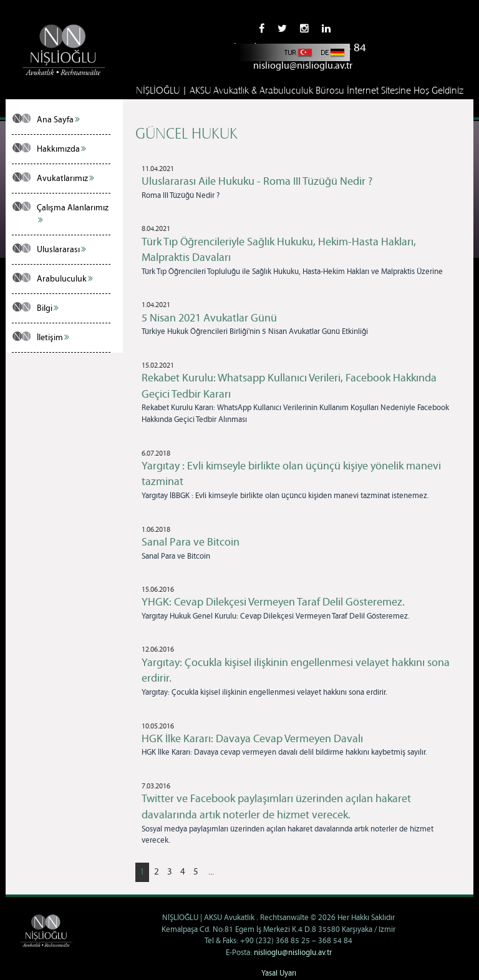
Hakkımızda (61, 149)
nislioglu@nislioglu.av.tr (303, 66)
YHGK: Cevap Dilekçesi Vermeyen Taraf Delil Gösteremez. (273, 602)
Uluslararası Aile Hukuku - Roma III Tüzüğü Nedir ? (257, 182)
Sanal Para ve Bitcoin (191, 542)
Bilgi (48, 308)
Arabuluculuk (65, 279)
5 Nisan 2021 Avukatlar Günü (209, 318)
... (211, 872)
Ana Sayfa (58, 120)
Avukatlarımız (65, 179)
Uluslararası (61, 250)
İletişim (53, 338)
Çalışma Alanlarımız (73, 213)
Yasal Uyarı (279, 973)
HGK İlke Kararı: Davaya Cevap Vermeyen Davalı (252, 739)
